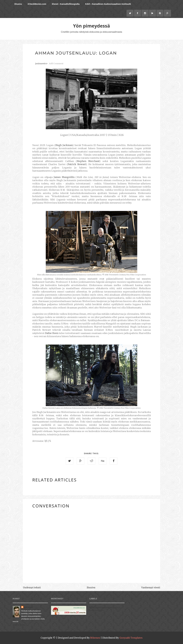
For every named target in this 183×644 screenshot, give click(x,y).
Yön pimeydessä (91, 26)
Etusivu (18, 4)
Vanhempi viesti (151, 588)
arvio (114, 608)
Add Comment (56, 64)
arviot (118, 608)
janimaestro (28, 607)
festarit (110, 608)
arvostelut (92, 610)
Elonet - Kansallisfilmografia (66, 4)
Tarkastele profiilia (19, 625)
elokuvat (104, 608)
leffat (92, 607)
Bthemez (95, 638)
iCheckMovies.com (37, 4)
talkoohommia (100, 610)
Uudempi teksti (32, 588)
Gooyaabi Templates (131, 638)
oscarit (98, 608)
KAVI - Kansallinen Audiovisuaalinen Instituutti (108, 4)
